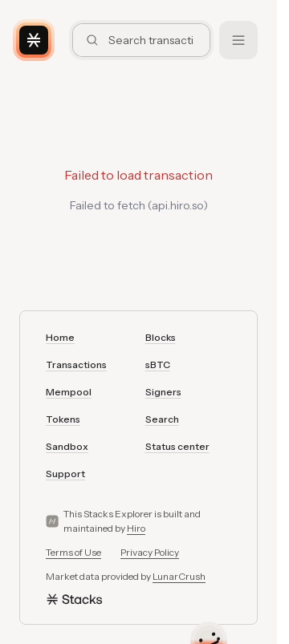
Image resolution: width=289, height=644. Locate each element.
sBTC (158, 365)
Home (60, 337)
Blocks (161, 337)
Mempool (69, 392)
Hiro (136, 528)
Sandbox (67, 446)
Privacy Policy (150, 552)
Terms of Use (73, 552)
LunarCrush (179, 576)
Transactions (76, 365)
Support (65, 474)
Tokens (63, 419)
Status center (177, 446)
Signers (163, 392)
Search (162, 419)
